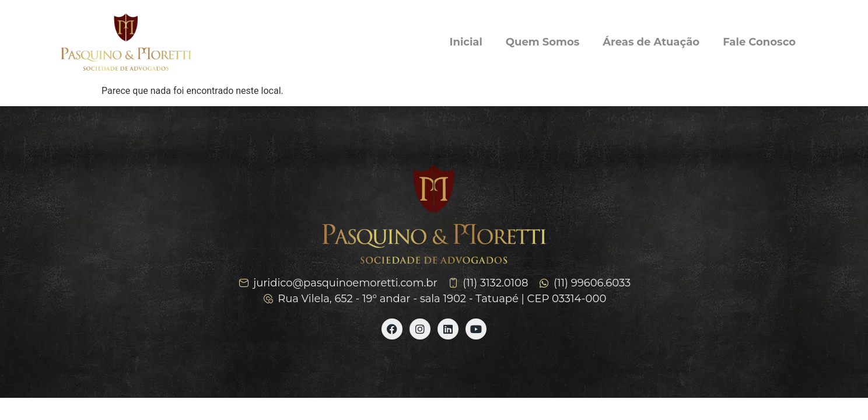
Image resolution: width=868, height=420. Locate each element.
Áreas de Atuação (651, 42)
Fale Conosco (759, 42)
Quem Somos (542, 42)
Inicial (466, 42)
